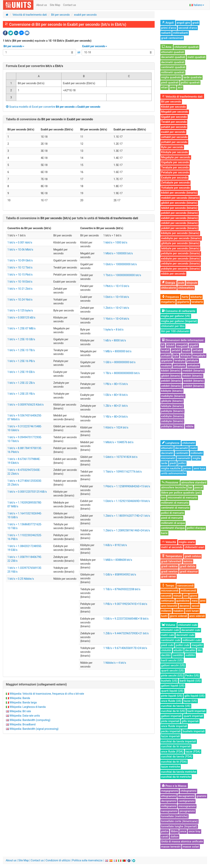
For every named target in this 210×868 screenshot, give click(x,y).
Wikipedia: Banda (20, 698)
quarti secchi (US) (173, 671)
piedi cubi (167, 645)
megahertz (168, 302)
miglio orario (187, 542)
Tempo (168, 586)
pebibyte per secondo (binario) (181, 253)
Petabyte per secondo (175, 172)
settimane (168, 601)
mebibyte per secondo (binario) (181, 238)
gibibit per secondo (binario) (179, 203)
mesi (195, 601)
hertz (185, 297)
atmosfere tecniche (174, 487)
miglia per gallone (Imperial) (179, 321)
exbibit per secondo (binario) (179, 218)
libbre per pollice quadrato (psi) (181, 493)
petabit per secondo (174, 127)
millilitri (190, 655)
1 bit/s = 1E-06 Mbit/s (20, 250)
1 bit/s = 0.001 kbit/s (20, 242)
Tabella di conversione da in (49, 119)
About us (42, 5)
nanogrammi (169, 811)
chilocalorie (169, 288)
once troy (194, 831)
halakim (179, 611)
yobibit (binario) (194, 386)
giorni (194, 596)
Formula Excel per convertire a (34, 66)
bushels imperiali (194, 731)
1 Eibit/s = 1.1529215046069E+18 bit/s (127, 501)
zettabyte (179, 366)
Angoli (168, 23)
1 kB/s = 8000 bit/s (115, 340)
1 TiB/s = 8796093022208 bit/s (122, 589)
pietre (165, 831)
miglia (197, 458)
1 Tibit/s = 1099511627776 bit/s (122, 472)
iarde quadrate (193, 77)
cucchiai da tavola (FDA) (177, 756)
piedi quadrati (170, 82)
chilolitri (166, 650)
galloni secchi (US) (173, 665)
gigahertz (183, 302)
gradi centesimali (172, 38)
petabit (176, 350)
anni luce (199, 468)
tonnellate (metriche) (174, 816)
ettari (164, 87)
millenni (166, 611)
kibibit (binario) (171, 371)
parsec (187, 468)
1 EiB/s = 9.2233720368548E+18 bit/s (126, 619)
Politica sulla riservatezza (87, 860)
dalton (174, 836)
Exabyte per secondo (174, 178)
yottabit (166, 356)
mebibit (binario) (193, 371)
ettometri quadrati (173, 52)
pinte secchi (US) (172, 676)
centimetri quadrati (173, 67)
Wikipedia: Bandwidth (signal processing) (34, 729)
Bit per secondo (60, 15)
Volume (169, 625)
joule (181, 283)
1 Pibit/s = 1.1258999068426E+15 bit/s (127, 486)
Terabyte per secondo (175, 167)
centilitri (178, 655)
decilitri (166, 655)
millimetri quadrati (173, 72)
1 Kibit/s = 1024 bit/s (116, 428)
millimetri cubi (192, 640)
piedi (173, 463)
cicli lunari (192, 611)
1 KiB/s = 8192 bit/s (115, 545)
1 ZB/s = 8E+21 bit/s (115, 406)
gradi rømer (169, 576)
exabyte (166, 366)
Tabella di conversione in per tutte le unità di (72, 218)
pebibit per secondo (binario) (180, 213)
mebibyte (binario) (173, 396)
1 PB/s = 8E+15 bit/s (115, 384)
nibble (190, 426)
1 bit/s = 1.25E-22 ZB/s (21, 383)
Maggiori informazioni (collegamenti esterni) (36, 684)
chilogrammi (188, 791)
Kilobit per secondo (174, 107)
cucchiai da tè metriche (176, 777)
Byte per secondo (172, 147)
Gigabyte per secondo (175, 162)
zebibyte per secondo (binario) (181, 263)
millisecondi (189, 591)
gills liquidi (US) (194, 696)
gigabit (194, 345)
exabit (187, 350)
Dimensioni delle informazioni (183, 340)
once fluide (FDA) (172, 752)
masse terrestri (171, 847)
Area (167, 47)
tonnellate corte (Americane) (179, 821)
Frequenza (170, 297)
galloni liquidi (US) (173, 686)
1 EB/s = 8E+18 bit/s (115, 395)
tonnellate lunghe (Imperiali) (179, 826)
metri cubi (168, 635)
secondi (166, 596)
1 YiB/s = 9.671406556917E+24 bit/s (125, 648)
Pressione (170, 482)
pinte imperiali (170, 721)
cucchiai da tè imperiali (176, 746)
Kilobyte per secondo (175, 152)
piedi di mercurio (172, 518)
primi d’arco (169, 28)
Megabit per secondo (175, 112)
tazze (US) (190, 701)
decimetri (167, 453)
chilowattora (186, 288)
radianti (166, 33)
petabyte (193, 360)
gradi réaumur (189, 571)
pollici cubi (183, 645)
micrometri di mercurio (182, 498)
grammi (201, 796)
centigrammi (187, 801)
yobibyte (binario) (172, 426)
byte (176, 356)
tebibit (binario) (193, 376)
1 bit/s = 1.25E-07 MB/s (21, 328)
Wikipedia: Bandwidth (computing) (30, 720)
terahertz (197, 302)
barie (164, 533)
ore (186, 596)
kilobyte (186, 356)
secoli (195, 606)
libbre (174, 831)
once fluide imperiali (174, 726)
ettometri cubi (170, 630)
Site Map (55, 5)
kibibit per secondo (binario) (179, 193)
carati (165, 836)
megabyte (199, 356)
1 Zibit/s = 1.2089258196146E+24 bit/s (127, 530)
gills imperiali (190, 721)
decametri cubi (191, 630)
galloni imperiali (171, 716)
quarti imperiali (193, 716)
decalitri (190, 650)
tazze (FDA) (193, 752)
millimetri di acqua (173, 523)
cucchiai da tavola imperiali (179, 741)
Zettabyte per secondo (175, 183)
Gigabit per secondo (174, 117)
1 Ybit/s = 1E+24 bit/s (116, 319)
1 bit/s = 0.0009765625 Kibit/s (26, 405)
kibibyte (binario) (172, 391)
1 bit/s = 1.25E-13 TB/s (21, 350)
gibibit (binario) (171, 376)
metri (193, 448)
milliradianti (181, 33)
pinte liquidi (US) (172, 696)
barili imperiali (196, 711)
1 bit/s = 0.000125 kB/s (21, 318)
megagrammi (170, 791)
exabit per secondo (85, 15)
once (183, 831)
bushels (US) (169, 681)
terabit (165, 350)
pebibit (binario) (171, 381)
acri (180, 87)
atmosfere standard (194, 482)
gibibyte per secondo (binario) (180, 243)
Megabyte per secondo (176, 157)
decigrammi (169, 801)
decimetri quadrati (173, 62)
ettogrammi (169, 796)
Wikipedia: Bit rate (20, 711)
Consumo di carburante (179, 311)
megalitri (197, 645)
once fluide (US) (171, 701)
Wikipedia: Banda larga (23, 702)
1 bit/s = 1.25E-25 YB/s (21, 394)
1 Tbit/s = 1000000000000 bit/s (122, 275)
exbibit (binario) (194, 381)
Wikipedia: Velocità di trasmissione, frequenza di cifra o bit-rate (47, 694)
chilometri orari (194, 547)
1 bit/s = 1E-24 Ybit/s (20, 300)
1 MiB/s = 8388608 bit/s (118, 560)
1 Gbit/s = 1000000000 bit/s (120, 264)
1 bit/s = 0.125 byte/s (20, 310)
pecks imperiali (171, 731)
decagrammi (186, 796)
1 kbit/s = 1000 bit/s (115, 242)
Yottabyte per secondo (176, 188)
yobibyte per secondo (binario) (181, 269)
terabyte (180, 360)
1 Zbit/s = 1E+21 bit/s (116, 308)
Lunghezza (171, 443)
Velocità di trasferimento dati (30, 15)
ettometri (167, 448)
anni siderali (197, 616)
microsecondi (170, 591)
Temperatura (172, 556)
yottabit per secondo (174, 142)
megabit (182, 345)
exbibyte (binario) (172, 416)
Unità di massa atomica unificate (182, 841)
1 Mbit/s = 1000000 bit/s (118, 253)
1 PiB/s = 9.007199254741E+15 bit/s (125, 604)
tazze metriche (171, 767)
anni (203, 601)
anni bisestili (169, 606)
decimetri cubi (185, 635)
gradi (195, 23)
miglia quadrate (171, 77)
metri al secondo (172, 547)
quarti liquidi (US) (172, 691)
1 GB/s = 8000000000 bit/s (119, 362)
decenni (185, 606)
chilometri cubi (188, 625)
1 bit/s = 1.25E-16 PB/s (21, 361)
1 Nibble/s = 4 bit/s (115, 663)
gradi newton (169, 571)
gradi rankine (169, 566)
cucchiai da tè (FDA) (174, 762)
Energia (168, 283)
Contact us (70, 5)
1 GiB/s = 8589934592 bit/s (120, 575)
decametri (182, 448)
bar (190, 487)
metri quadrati (196, 57)
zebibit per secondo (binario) (179, 223)
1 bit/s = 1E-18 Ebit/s (20, 282)
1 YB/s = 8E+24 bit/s (115, 417)
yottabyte (193, 366)
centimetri (182, 453)
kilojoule (192, 283)
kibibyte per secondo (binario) (180, 233)
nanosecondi (185, 586)
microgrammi (187, 806)
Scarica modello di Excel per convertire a (53, 107)
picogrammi (187, 811)
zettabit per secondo (174, 137)
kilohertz (196, 297)
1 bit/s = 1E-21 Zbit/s (20, 289)
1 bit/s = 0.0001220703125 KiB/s (27, 492)
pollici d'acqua (196, 528)
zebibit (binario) (171, 386)
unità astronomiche (174, 473)
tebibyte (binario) (172, 406)
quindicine (183, 601)
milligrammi (169, 806)
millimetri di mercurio (175, 503)
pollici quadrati (190, 82)
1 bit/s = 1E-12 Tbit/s (20, 268)
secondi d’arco (188, 28)
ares (173, 87)
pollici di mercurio (173, 513)
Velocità (169, 542)
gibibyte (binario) (172, 401)
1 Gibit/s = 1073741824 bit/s (120, 457)
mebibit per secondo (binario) (180, 198)
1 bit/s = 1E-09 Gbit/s (20, 260)
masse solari (191, 847)
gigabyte (167, 360)
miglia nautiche (171, 468)
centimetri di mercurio (175, 508)
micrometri (168, 458)
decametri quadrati (173, 57)
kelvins (188, 561)
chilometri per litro (173, 326)
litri (200, 650)
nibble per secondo (173, 274)
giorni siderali (179, 616)
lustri (164, 616)
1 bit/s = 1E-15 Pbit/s (20, 275)
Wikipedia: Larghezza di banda (28, 707)
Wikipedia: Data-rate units (25, 716)
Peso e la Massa (174, 786)
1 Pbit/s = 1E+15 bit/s (116, 286)
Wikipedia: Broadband (22, 724)
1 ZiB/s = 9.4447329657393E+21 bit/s (126, 633)
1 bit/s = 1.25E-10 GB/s (21, 339)
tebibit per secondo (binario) (179, 208)
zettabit (198, 350)
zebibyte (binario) (172, 421)
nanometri (184, 458)
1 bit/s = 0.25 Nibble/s (21, 579)
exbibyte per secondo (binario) (181, 259)
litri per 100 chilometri (175, 331)
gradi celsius (193, 556)
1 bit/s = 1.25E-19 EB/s (21, 372)
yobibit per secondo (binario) (179, 228)
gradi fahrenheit (171, 561)
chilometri (189, 443)
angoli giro (183, 23)
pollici (182, 463)
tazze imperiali (170, 736)
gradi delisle (188, 566)
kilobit (171, 345)
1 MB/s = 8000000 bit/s (117, 351)
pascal (199, 487)
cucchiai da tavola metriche (179, 772)
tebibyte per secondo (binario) (180, 248)
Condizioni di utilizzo (58, 860)
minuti (177, 596)
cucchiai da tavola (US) (176, 706)
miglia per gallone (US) (176, 316)
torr (163, 498)
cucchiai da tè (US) (173, 711)
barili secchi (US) (172, 660)
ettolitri (178, 650)
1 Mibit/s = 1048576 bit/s (118, 442)
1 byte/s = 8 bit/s (113, 330)
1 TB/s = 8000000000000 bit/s (122, 373)
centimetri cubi (171, 640)
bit (163, 345)
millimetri (197, 453)
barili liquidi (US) (190, 681)
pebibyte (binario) (172, 411)
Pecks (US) (192, 676)
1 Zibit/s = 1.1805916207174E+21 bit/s (127, 516)
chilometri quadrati (186, 47)
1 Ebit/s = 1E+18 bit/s (116, 297)
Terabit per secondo (174, 122)
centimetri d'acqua (173, 528)
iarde (164, 463)
